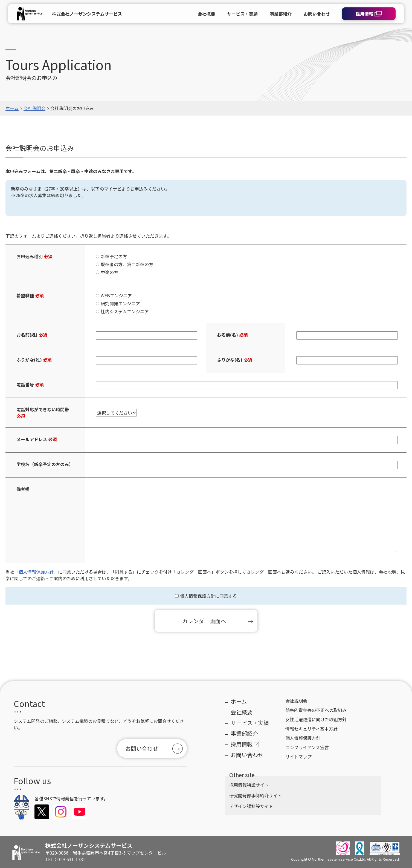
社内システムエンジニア (125, 311)
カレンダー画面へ (204, 621)
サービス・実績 (250, 723)
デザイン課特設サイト (251, 806)
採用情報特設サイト (249, 785)
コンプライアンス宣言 (307, 747)
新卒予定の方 (114, 256)
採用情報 (245, 744)
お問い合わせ (142, 748)
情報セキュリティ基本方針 (311, 729)
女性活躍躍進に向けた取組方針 (316, 719)
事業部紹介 (244, 733)
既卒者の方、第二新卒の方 (127, 264)
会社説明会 (34, 108)
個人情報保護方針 (36, 572)
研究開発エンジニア (120, 303)
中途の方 (109, 272)
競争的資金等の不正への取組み (316, 710)
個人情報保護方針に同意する (208, 596)
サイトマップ (298, 757)
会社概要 (242, 712)
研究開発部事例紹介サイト (256, 795)
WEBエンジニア (116, 295)
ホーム (12, 108)
